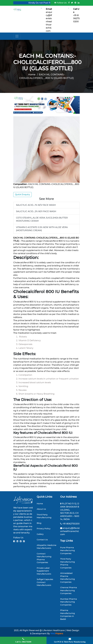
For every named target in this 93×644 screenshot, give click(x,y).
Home (32, 75)
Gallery (40, 534)
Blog (39, 523)
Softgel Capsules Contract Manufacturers (45, 582)
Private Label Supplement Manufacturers (44, 571)
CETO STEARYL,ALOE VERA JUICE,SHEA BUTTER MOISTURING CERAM (42, 219)
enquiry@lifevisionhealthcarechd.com (49, 22)
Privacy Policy (44, 529)
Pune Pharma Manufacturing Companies (67, 550)
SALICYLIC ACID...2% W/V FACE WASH (36, 211)
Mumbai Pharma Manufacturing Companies (69, 602)
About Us (41, 509)
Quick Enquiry (22, 194)
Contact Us (42, 540)
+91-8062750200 (76, 18)
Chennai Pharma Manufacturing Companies (69, 590)
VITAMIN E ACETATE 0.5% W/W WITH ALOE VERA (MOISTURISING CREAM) (42, 229)
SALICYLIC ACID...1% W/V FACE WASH (36, 205)
